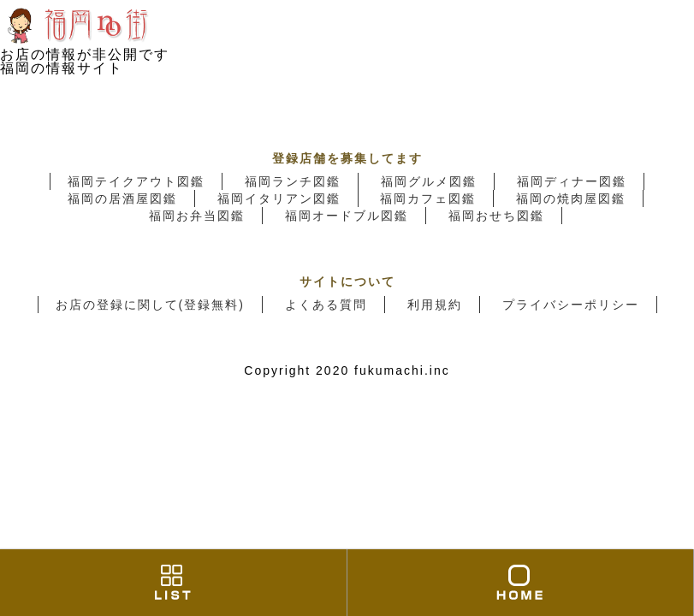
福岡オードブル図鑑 (347, 216)
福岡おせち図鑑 (496, 216)
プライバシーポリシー (571, 305)
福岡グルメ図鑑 (429, 181)
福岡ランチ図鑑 (293, 181)
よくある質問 (326, 305)
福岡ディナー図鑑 (572, 181)
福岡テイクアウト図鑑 (136, 181)
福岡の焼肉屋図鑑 (571, 198)
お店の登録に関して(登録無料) (150, 305)
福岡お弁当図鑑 (197, 216)
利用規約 (435, 305)
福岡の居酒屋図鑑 (122, 198)
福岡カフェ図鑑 (428, 198)
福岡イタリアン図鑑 (279, 198)
